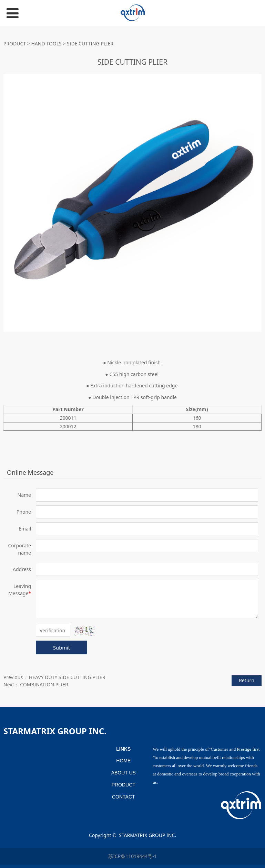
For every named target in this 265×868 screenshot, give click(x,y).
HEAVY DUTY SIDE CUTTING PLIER (67, 677)
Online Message (30, 472)
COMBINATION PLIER (44, 684)
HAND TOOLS (47, 44)
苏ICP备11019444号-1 (132, 856)
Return (247, 680)
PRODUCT (15, 44)
